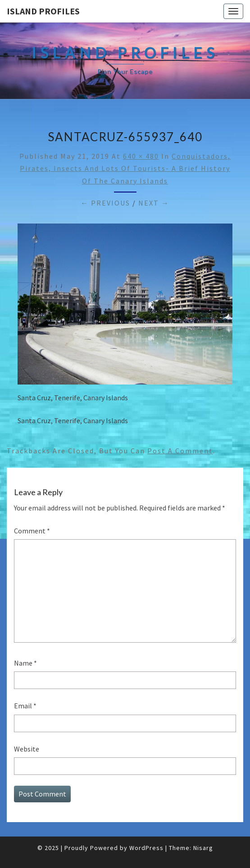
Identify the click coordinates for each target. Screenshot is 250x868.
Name (25, 663)
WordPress (146, 848)
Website (27, 749)
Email (25, 706)
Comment (32, 531)
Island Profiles (43, 11)
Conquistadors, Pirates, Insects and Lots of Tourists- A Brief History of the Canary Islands (125, 168)
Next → (154, 203)
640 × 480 (141, 156)
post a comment (180, 451)
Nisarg (203, 848)
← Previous (105, 203)
